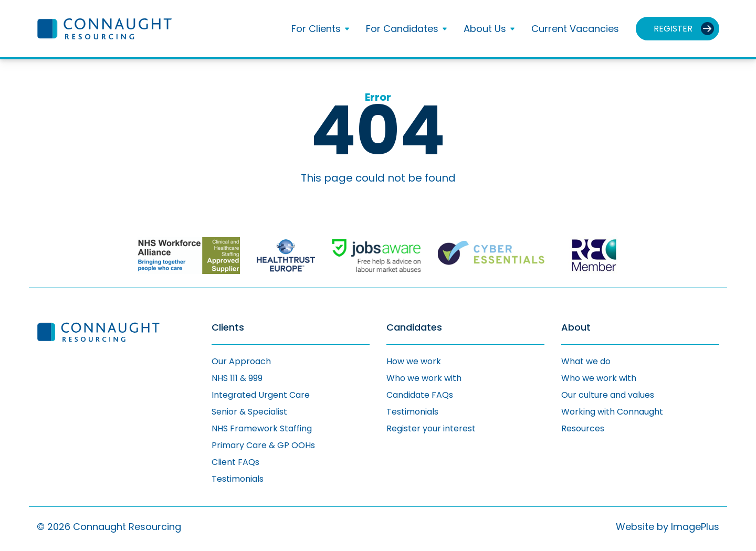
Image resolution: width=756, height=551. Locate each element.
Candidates (414, 328)
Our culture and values (608, 395)
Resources (583, 428)
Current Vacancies (575, 29)
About (576, 328)
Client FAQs (235, 462)
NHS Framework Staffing (262, 428)
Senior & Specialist (249, 412)
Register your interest (431, 428)
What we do (586, 361)
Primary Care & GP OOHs (263, 445)
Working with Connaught (612, 412)
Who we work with (424, 378)
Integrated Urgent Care (261, 395)
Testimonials (238, 479)
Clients (228, 328)
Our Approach (241, 361)
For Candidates (402, 29)
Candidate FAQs (420, 395)
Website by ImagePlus (668, 527)
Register (673, 29)
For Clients (316, 29)
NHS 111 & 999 (237, 378)
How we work (414, 361)
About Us (485, 29)
